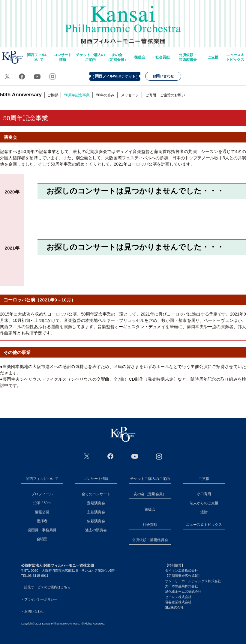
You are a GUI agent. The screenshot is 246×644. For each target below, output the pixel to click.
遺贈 (204, 512)
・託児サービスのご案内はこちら (46, 587)
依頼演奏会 (96, 521)
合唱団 (42, 539)
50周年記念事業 (77, 95)
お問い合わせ (163, 76)
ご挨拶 (52, 95)
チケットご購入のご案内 (90, 57)
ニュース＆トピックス (235, 57)
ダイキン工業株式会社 (181, 571)
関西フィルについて (38, 57)
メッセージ (130, 95)
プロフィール (42, 494)
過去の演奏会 (96, 530)
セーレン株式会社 (178, 597)
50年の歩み (105, 95)
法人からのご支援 (204, 503)
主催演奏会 (96, 512)
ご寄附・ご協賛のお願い (165, 95)
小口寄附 (204, 494)
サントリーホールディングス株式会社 (193, 581)
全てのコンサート (96, 494)
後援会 (140, 57)
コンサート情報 (63, 57)
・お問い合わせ (33, 611)
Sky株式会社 (174, 607)
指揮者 (42, 521)
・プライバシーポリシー (39, 599)
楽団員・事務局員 (42, 530)
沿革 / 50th (42, 503)
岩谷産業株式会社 (178, 602)
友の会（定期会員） (117, 57)
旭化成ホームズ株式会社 (183, 592)
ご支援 (213, 57)
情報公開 (42, 512)
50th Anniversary (21, 94)
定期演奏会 (96, 503)
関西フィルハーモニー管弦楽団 (123, 21)
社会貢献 (163, 57)
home (13, 57)
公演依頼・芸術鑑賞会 (188, 57)
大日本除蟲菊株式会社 (181, 586)
